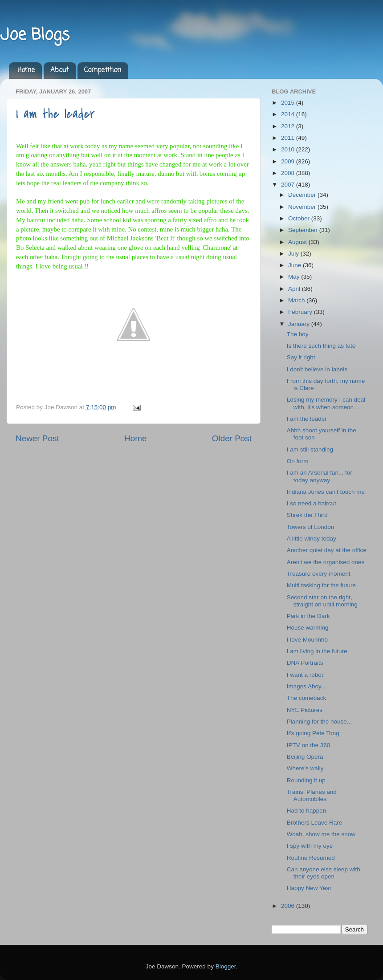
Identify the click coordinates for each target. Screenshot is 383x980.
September (304, 230)
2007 (289, 185)
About (60, 70)
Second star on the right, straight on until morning (322, 601)
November (303, 207)
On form (298, 461)
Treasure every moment (319, 574)
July (294, 254)
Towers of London (311, 527)
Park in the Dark (308, 616)
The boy (298, 334)
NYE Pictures (305, 710)
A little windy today (312, 539)
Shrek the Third (307, 515)
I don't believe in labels (317, 369)
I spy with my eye (310, 846)
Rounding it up (306, 780)
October (300, 218)
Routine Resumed (311, 858)
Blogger (226, 966)
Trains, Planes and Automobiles (312, 795)
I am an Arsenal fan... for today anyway (320, 476)
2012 (289, 126)
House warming (308, 628)
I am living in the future (317, 651)
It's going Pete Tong (313, 733)
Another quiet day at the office (327, 550)
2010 (289, 149)
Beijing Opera (305, 757)
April (295, 289)
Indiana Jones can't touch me (326, 492)
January (300, 324)
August (298, 242)
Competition (103, 70)
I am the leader (55, 114)
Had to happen (307, 811)
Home (26, 70)
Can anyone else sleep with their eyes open (324, 873)
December (303, 195)
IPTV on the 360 (309, 745)
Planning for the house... (319, 722)
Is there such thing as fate (321, 346)
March (297, 300)
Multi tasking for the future (321, 585)
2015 (289, 103)
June (295, 265)
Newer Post (37, 438)
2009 (289, 161)
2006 (289, 906)
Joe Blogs (35, 35)
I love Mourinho (307, 640)
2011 (289, 138)
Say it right (301, 357)
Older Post (232, 438)
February (301, 312)
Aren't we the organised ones (326, 562)
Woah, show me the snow (321, 834)
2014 (289, 114)
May (295, 277)
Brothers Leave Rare (315, 823)
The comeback (307, 698)
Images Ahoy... (306, 686)
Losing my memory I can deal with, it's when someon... (326, 403)
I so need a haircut (312, 503)
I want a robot (305, 675)
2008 (289, 173)
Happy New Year (309, 888)
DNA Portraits (305, 663)
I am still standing (310, 449)
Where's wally (305, 768)
